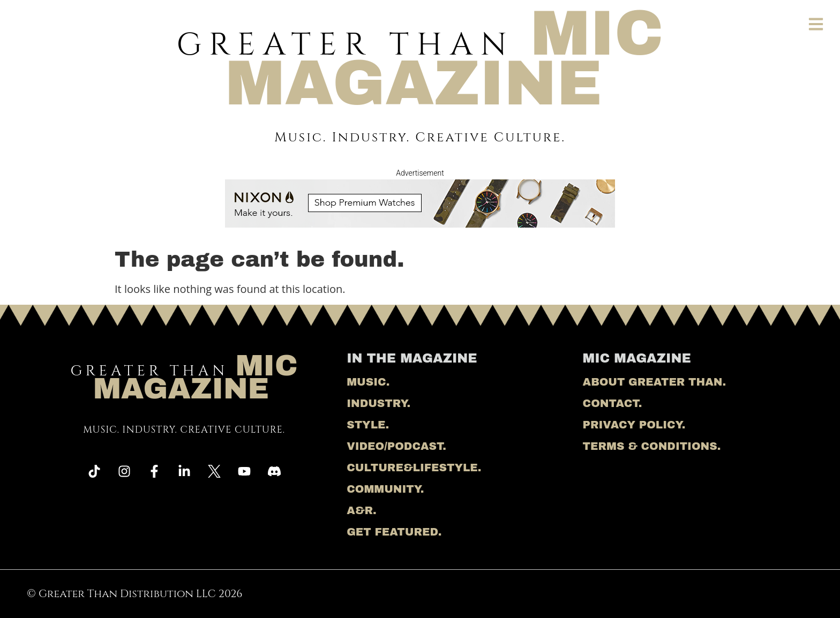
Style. (368, 425)
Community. (385, 489)
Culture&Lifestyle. (414, 468)
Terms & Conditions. (652, 446)
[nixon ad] (420, 224)
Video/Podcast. (396, 446)
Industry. (378, 403)
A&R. (362, 510)
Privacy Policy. (634, 425)
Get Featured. (394, 532)
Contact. (613, 403)
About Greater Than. (654, 382)
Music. (368, 382)
